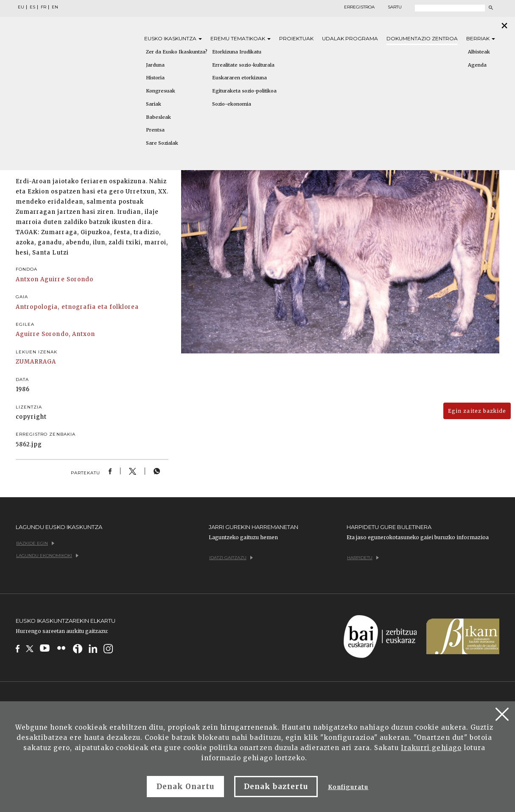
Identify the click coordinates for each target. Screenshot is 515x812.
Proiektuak (296, 38)
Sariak (154, 104)
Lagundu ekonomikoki (47, 556)
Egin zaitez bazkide (477, 411)
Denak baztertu (276, 787)
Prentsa (155, 130)
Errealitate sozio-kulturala (243, 65)
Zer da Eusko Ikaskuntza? (177, 52)
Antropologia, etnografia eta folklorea (77, 307)
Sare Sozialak (162, 143)
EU (21, 7)
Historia (155, 78)
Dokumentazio (422, 38)
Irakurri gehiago (431, 748)
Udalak (350, 38)
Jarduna (155, 65)
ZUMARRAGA (36, 362)
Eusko (173, 38)
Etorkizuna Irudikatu (237, 52)
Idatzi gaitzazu (231, 558)
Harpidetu (363, 558)
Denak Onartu (185, 787)
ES (32, 7)
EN (55, 7)
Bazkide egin (35, 543)
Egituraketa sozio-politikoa (244, 91)
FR (43, 7)
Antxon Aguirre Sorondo (55, 279)
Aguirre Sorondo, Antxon (55, 334)
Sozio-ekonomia (232, 104)
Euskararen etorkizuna (239, 78)
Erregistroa (359, 7)
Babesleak (158, 117)
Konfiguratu (348, 787)
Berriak (481, 38)
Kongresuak (161, 91)
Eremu (241, 38)
